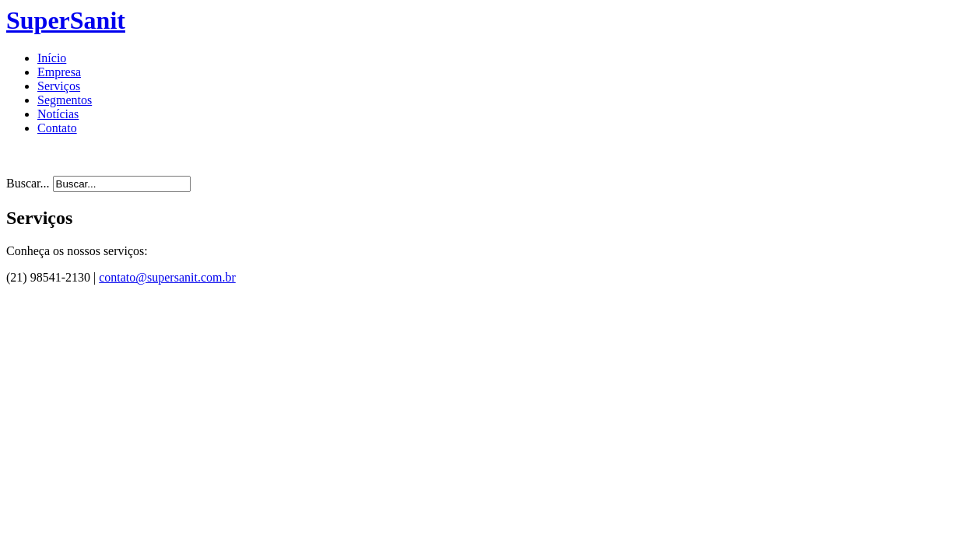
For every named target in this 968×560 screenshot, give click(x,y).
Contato (57, 128)
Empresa (59, 72)
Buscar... (28, 183)
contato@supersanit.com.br (167, 277)
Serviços (59, 86)
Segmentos (65, 100)
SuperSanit (66, 20)
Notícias (58, 114)
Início (52, 58)
